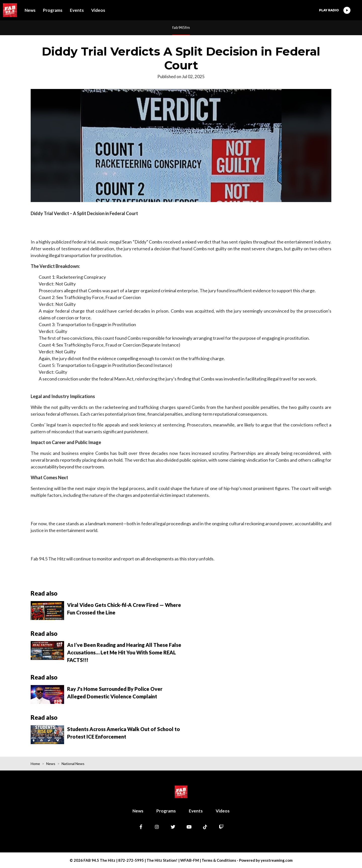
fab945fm (181, 27)
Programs (53, 10)
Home (35, 764)
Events (77, 10)
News (30, 10)
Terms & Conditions (219, 860)
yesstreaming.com (277, 860)
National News (73, 764)
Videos (98, 10)
